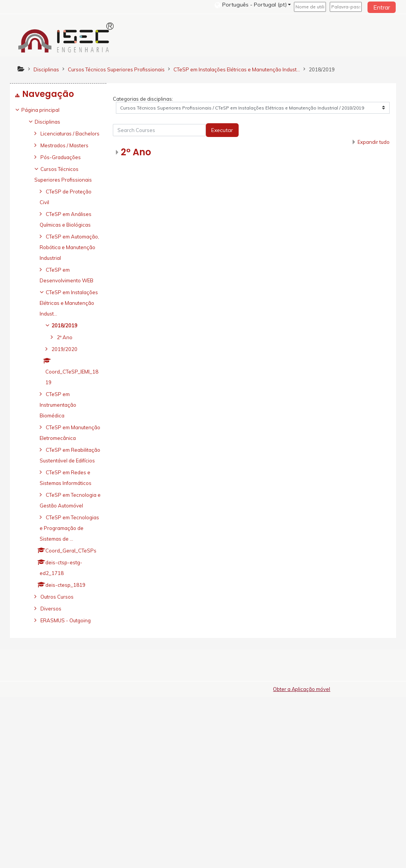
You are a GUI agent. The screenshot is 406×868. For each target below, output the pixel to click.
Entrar (382, 7)
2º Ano (136, 152)
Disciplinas (53, 122)
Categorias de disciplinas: (143, 99)
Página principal (46, 110)
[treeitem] (58, 110)
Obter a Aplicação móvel (302, 860)
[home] (66, 37)
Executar (222, 130)
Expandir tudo (373, 142)
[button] (253, 5)
